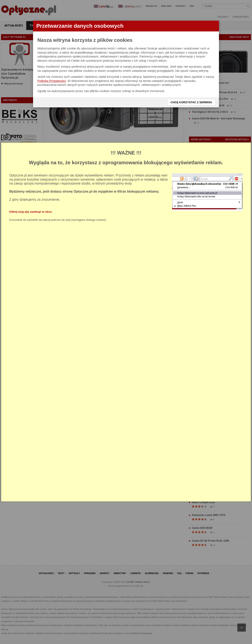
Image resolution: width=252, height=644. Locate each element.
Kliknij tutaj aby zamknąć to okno (30, 212)
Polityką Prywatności (52, 81)
